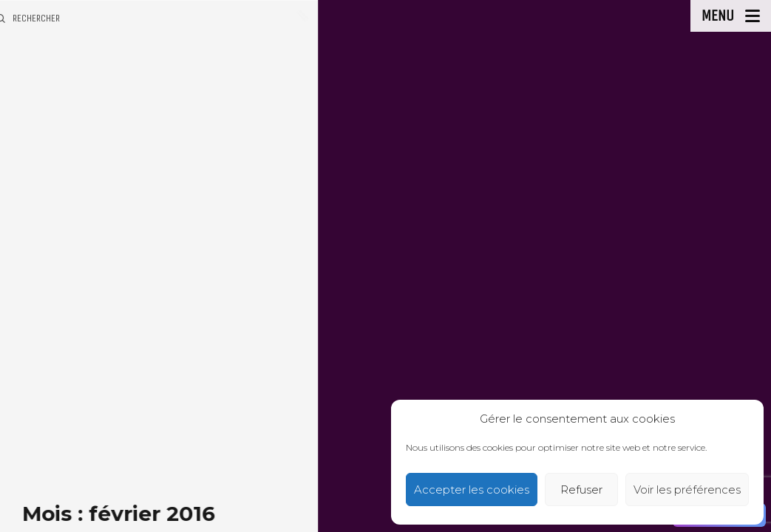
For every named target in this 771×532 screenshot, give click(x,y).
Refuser (581, 490)
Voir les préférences (687, 490)
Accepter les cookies (472, 490)
